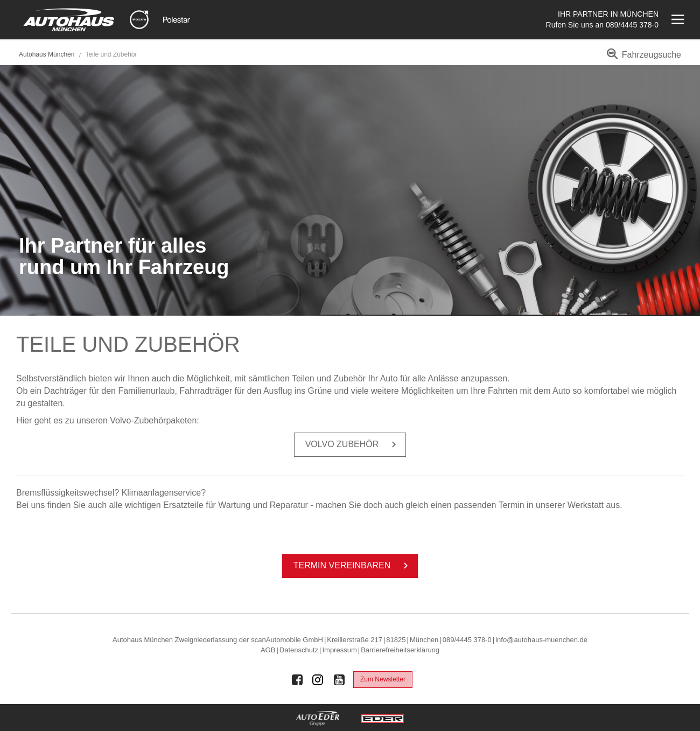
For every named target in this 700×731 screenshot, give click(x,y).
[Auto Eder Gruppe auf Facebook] (297, 680)
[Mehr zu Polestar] (177, 20)
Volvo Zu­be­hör (353, 444)
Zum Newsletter (383, 679)
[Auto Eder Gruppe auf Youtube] (339, 680)
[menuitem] (642, 58)
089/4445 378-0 (632, 25)
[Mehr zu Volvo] (139, 20)
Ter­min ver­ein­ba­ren (353, 566)
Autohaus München (47, 54)
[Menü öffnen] (677, 20)
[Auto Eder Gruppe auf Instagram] (318, 680)
